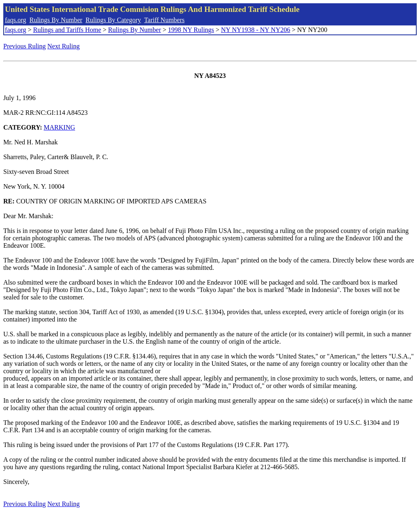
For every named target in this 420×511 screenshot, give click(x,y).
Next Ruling (64, 46)
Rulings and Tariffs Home (67, 30)
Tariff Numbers (164, 20)
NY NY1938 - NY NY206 (256, 30)
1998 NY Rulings (191, 30)
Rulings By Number (56, 20)
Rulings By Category (113, 20)
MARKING (59, 127)
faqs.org (16, 20)
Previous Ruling (25, 46)
